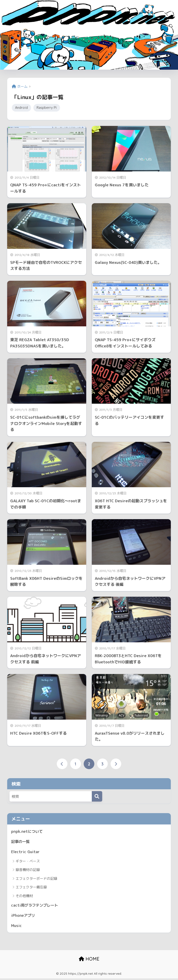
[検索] (97, 797)
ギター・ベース (28, 862)
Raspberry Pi (48, 108)
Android (22, 108)
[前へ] (62, 764)
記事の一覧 (21, 842)
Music (17, 927)
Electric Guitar (26, 852)
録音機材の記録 (28, 871)
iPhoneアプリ (24, 916)
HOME (89, 960)
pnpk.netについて (27, 832)
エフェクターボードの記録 (36, 879)
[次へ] (116, 764)
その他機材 (24, 897)
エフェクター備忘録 (31, 888)
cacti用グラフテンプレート (36, 906)
